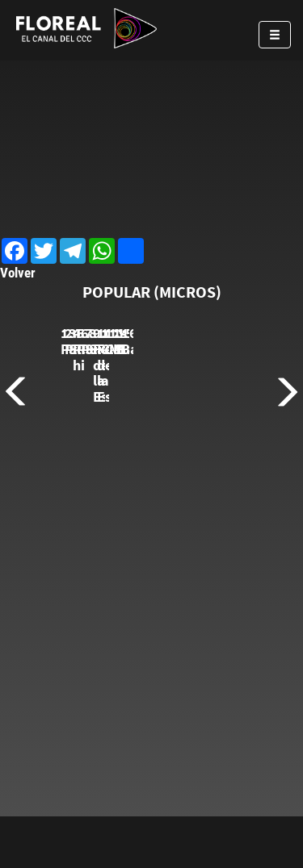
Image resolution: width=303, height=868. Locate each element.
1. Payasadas (103, 448)
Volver (18, 273)
